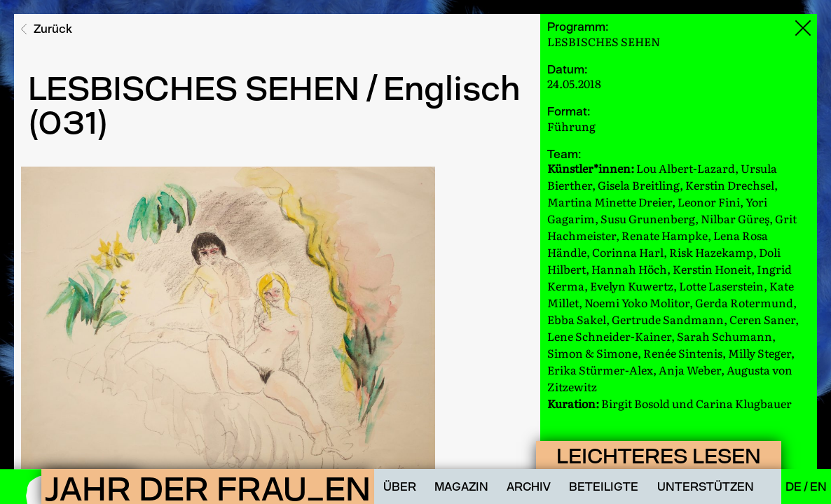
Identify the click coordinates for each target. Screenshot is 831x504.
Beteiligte (604, 486)
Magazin (461, 486)
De (795, 486)
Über (400, 486)
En (818, 486)
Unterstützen (706, 486)
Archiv (529, 486)
